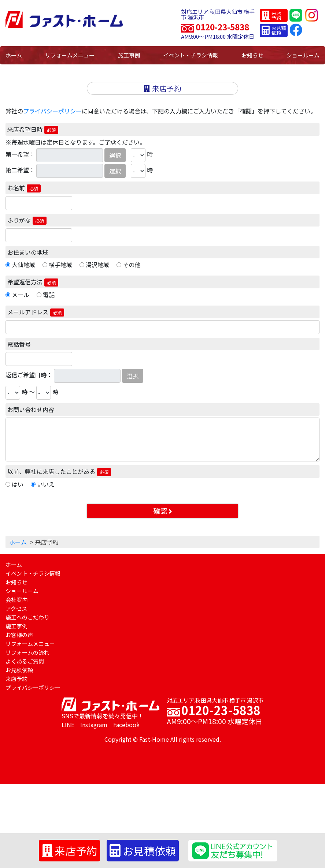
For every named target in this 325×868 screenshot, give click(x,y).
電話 (49, 295)
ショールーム (303, 55)
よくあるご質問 (25, 661)
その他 (132, 265)
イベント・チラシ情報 (191, 55)
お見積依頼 (19, 670)
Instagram (94, 725)
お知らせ (252, 55)
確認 (163, 511)
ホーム (14, 55)
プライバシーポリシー (52, 111)
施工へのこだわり (27, 617)
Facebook (126, 725)
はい (18, 484)
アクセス (16, 608)
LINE (68, 725)
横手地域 (60, 265)
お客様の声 (19, 635)
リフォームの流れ (27, 652)
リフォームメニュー (70, 55)
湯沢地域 (97, 265)
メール (21, 295)
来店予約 (16, 679)
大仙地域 (23, 265)
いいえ (46, 484)
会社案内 (16, 600)
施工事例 (129, 55)
